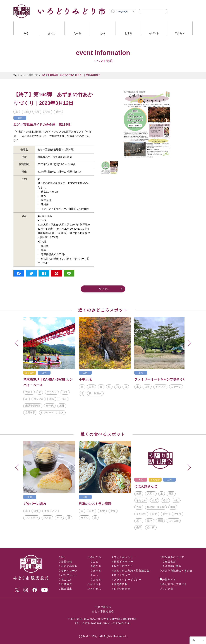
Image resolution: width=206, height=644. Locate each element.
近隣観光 (67, 584)
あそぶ (97, 566)
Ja (194, 640)
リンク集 (168, 589)
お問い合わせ (122, 589)
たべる (97, 571)
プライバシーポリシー (128, 580)
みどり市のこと (123, 566)
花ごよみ (67, 580)
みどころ (96, 557)
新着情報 (67, 562)
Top (15, 75)
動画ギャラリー (123, 562)
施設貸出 (67, 589)
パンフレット (69, 575)
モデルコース (69, 571)
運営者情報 (121, 584)
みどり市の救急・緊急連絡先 (132, 571)
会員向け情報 (173, 566)
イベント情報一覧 (29, 75)
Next (189, 343)
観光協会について (173, 557)
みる (96, 562)
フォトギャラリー (125, 557)
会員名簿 (171, 562)
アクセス (96, 589)
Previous (17, 343)
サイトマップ (122, 575)
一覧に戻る (103, 289)
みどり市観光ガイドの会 (177, 571)
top (63, 557)
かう (96, 575)
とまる (97, 580)
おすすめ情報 (69, 566)
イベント (96, 584)
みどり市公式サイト (175, 584)
